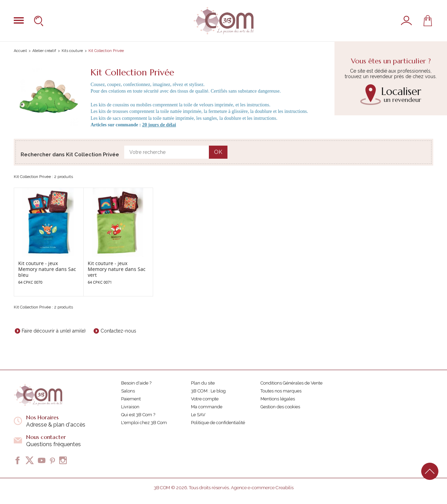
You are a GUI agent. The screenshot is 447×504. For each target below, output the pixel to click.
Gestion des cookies (280, 407)
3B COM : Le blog (208, 391)
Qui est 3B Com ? (138, 415)
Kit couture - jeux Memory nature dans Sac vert (117, 269)
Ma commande (207, 407)
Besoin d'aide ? (136, 383)
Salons (128, 391)
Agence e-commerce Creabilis (262, 488)
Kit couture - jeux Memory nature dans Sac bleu (47, 269)
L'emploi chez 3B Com (144, 423)
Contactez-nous (118, 331)
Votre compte (205, 399)
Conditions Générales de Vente (291, 383)
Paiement (131, 399)
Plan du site (203, 383)
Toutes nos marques (281, 391)
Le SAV (198, 415)
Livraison (130, 407)
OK (218, 152)
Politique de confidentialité (218, 423)
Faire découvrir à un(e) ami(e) (54, 331)
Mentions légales (278, 399)
